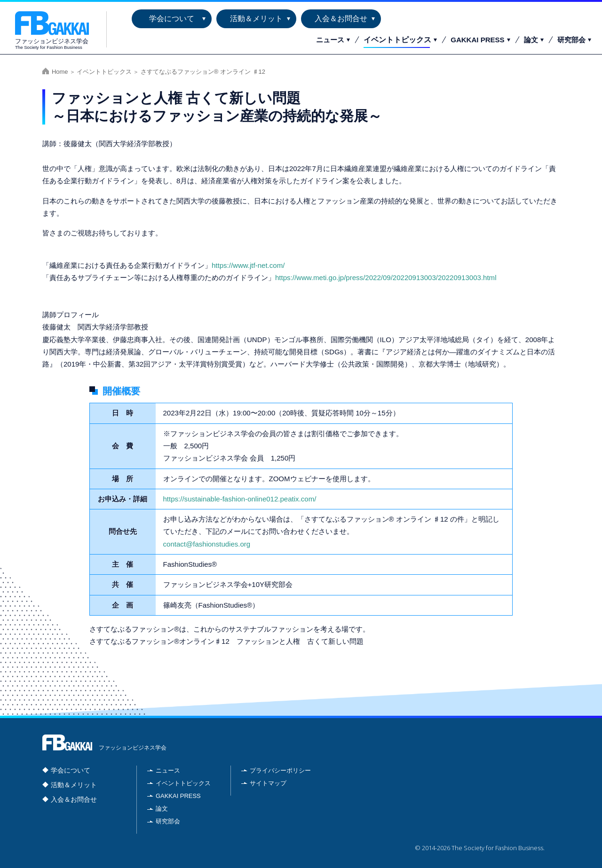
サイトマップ (268, 783)
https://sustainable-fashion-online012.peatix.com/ (240, 499)
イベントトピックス (397, 40)
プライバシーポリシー (280, 770)
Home (60, 72)
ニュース (330, 40)
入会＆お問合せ (341, 19)
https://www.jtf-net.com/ (248, 265)
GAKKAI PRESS (477, 40)
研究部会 (571, 40)
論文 (531, 40)
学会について (172, 19)
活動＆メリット (256, 19)
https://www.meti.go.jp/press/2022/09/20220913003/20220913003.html (386, 278)
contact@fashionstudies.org (207, 544)
